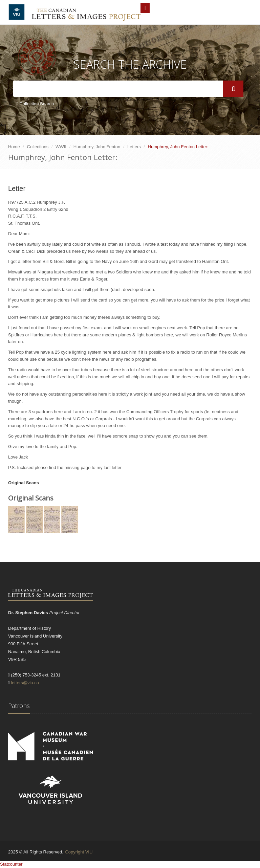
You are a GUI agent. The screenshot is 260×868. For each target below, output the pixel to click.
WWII (61, 147)
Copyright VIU (79, 852)
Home (14, 147)
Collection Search (35, 104)
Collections (38, 147)
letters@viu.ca (25, 683)
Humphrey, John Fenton (97, 147)
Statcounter (11, 864)
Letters (134, 147)
